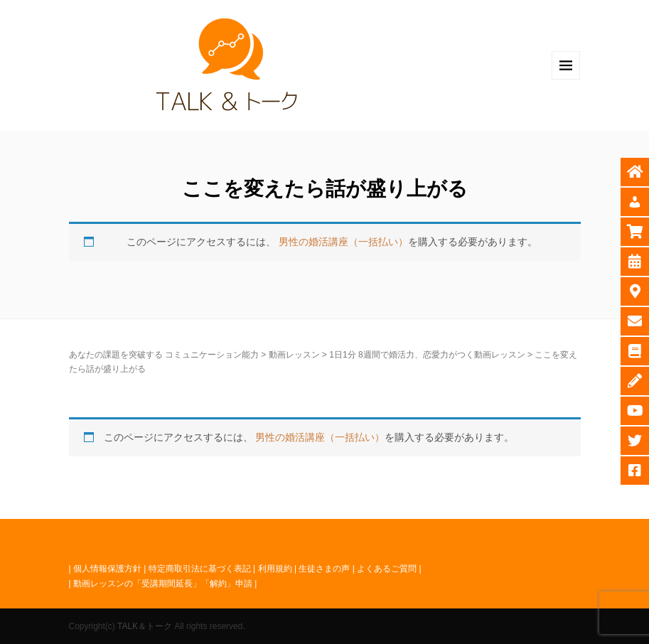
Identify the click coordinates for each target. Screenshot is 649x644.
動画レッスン (294, 355)
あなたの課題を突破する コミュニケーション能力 (164, 355)
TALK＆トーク (145, 626)
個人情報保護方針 (107, 569)
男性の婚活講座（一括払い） (343, 242)
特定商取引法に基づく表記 (200, 569)
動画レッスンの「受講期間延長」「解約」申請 (163, 584)
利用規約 (275, 569)
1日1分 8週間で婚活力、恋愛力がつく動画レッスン (427, 355)
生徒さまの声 (324, 569)
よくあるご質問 (387, 569)
